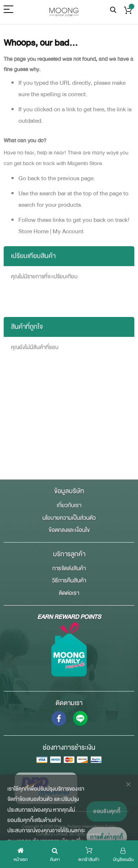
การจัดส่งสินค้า (69, 568)
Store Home (33, 231)
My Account (68, 231)
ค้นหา (113, 10)
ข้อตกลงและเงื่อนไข (69, 530)
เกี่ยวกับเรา (69, 505)
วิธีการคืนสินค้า (69, 581)
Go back (29, 178)
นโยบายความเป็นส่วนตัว (69, 518)
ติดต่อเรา (69, 593)
